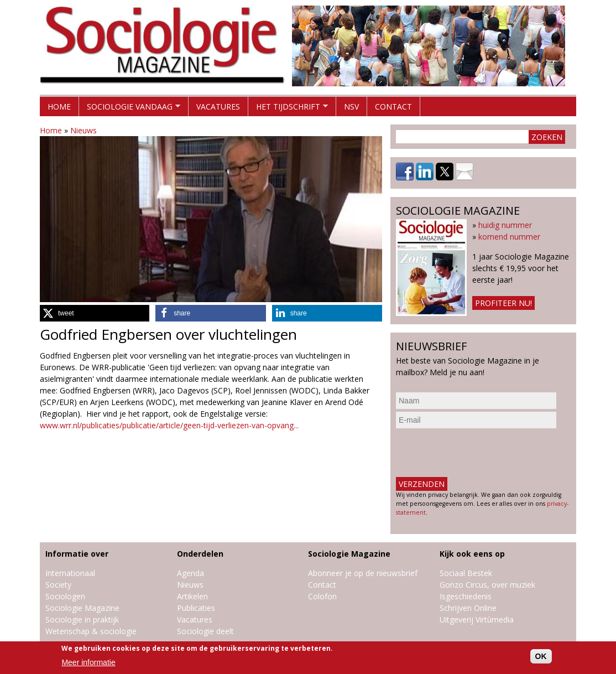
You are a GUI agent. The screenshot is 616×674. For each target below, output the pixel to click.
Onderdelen (200, 554)
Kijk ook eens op (472, 554)
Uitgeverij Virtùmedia (477, 619)
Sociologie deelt (205, 631)
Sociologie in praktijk (82, 619)
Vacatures (218, 107)
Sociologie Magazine (82, 608)
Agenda (190, 573)
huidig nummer (505, 225)
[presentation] (480, 453)
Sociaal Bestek (466, 573)
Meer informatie (88, 662)
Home (59, 107)
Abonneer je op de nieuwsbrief (363, 573)
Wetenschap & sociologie (91, 631)
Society (58, 585)
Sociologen (65, 596)
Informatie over (77, 554)
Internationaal (70, 573)
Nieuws (83, 130)
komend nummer (509, 237)
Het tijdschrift (288, 109)
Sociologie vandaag (130, 109)
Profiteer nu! (503, 303)
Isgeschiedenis (466, 596)
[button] (95, 313)
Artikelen (192, 596)
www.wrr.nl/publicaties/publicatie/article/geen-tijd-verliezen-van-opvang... (169, 425)
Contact (393, 107)
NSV (351, 107)
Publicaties (196, 608)
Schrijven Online (468, 608)
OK (541, 656)
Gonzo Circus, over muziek (487, 585)
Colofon (322, 596)
